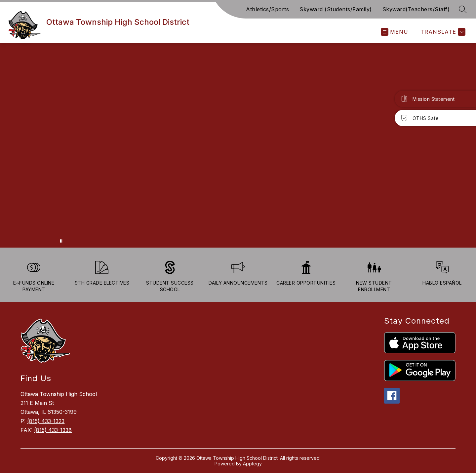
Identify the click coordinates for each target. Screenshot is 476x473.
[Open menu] (395, 32)
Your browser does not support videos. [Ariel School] (238, 145)
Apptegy (252, 464)
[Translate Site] (442, 32)
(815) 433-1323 (46, 421)
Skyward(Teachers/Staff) (416, 9)
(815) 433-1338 (53, 430)
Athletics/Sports (267, 9)
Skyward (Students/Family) (336, 9)
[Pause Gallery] (61, 241)
